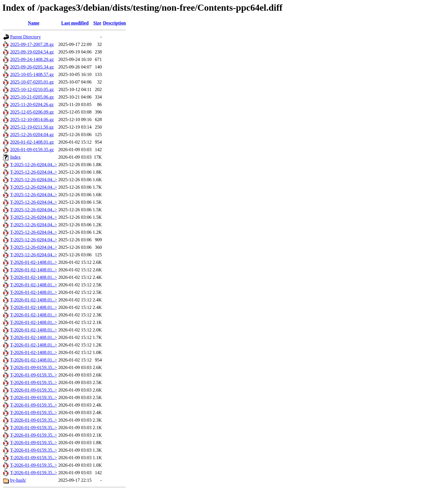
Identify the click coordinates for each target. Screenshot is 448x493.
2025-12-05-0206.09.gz (32, 112)
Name (34, 23)
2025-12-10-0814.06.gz (32, 119)
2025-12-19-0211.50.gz (32, 127)
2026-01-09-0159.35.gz (32, 150)
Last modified (75, 23)
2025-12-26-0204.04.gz (32, 135)
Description (114, 23)
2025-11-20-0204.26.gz (32, 104)
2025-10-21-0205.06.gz (32, 97)
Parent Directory (25, 37)
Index (15, 157)
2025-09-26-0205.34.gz (32, 67)
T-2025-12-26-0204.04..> (34, 165)
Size (97, 23)
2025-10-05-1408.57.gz (32, 74)
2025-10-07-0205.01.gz (32, 82)
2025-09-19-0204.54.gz (32, 52)
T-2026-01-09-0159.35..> (34, 367)
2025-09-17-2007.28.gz (32, 44)
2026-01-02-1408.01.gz (32, 142)
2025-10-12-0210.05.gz (32, 89)
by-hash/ (18, 480)
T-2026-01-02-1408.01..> (34, 262)
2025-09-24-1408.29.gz (32, 59)
